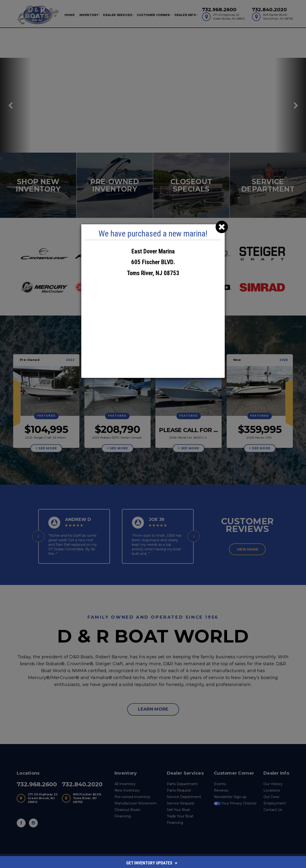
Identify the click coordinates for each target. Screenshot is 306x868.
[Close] (222, 227)
